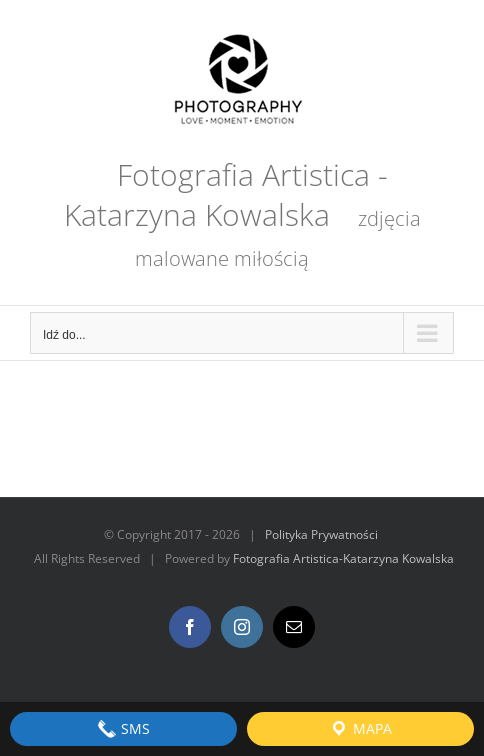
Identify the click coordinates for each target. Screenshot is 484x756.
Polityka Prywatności (321, 534)
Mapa (360, 729)
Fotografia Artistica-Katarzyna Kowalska (343, 558)
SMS (123, 729)
